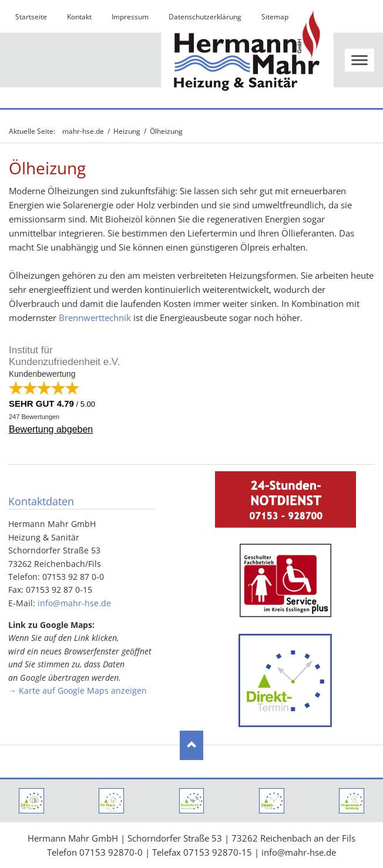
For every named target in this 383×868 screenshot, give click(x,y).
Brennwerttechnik (95, 318)
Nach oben (192, 745)
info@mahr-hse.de (74, 603)
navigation (360, 60)
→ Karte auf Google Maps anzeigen (78, 690)
